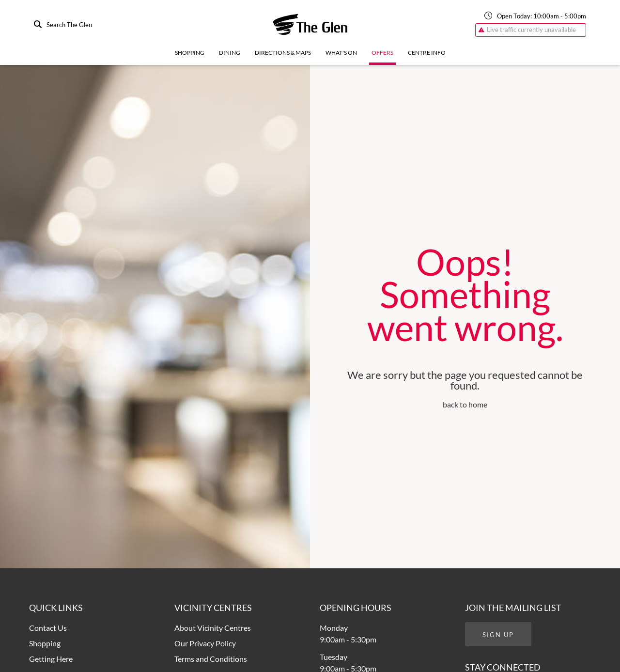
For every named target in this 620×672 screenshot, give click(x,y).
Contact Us (48, 628)
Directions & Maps (283, 53)
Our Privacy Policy (205, 643)
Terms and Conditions (211, 659)
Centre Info (427, 53)
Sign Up (498, 635)
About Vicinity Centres (213, 628)
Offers (382, 53)
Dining (230, 53)
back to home (465, 404)
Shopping (190, 53)
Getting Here (51, 659)
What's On (341, 53)
